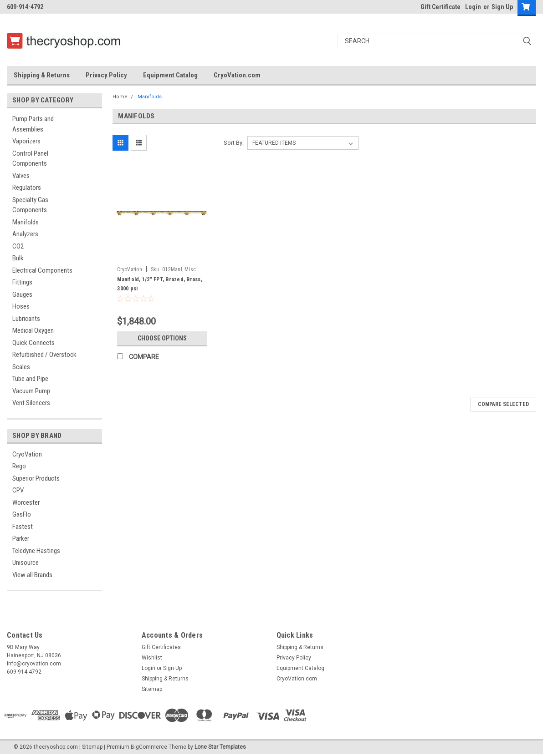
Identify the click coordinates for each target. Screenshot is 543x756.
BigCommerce (149, 747)
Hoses (21, 306)
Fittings (22, 282)
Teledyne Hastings (36, 551)
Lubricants (26, 319)
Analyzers (25, 234)
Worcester (26, 502)
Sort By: (234, 143)
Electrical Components (42, 270)
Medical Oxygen (33, 330)
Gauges (22, 294)
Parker (21, 538)
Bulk (18, 258)
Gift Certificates (161, 647)
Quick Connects (33, 343)
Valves (21, 176)
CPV (18, 490)
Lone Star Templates (220, 747)
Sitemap (152, 689)
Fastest (23, 527)
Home (120, 97)
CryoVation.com (237, 75)
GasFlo (22, 514)
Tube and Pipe (30, 379)
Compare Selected (503, 404)
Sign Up (502, 7)
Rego (19, 466)
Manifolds (26, 222)
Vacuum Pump (31, 391)
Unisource (26, 563)
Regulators (27, 188)
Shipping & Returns (42, 75)
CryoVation (27, 454)
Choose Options (162, 338)
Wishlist (152, 658)
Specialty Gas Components (30, 205)
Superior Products (36, 478)
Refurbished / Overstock (44, 355)
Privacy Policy (106, 75)
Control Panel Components (30, 159)
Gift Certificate (441, 7)
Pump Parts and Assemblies (33, 124)
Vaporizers (26, 141)
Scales (21, 367)
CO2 (18, 246)
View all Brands (32, 575)
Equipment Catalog (170, 75)
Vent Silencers (31, 403)
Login (473, 7)
